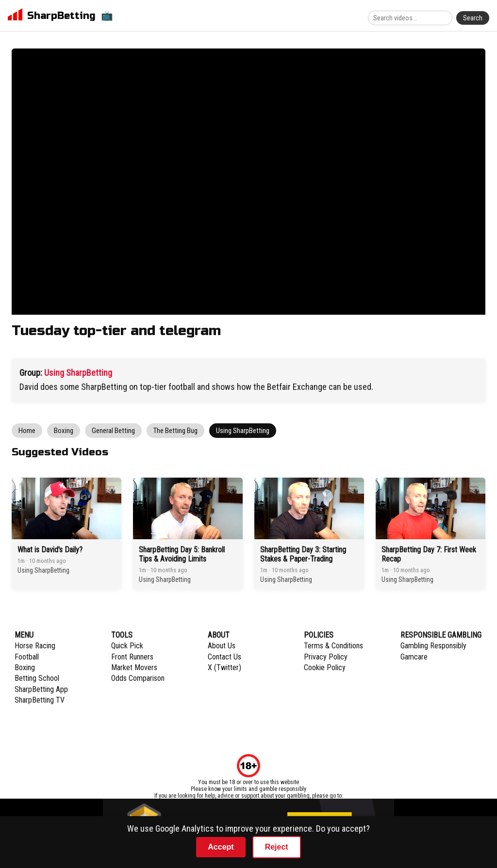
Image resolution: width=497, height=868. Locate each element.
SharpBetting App (41, 689)
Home (27, 431)
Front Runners (132, 657)
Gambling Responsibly (433, 646)
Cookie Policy (325, 667)
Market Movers (134, 667)
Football (27, 657)
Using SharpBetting (78, 373)
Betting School (37, 678)
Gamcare (414, 657)
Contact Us (224, 657)
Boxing (64, 431)
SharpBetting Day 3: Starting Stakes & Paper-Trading (303, 554)
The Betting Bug (175, 431)
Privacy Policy (326, 657)
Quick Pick (127, 646)
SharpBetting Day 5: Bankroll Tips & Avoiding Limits (182, 554)
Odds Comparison (138, 678)
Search (473, 18)
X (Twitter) (224, 667)
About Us (222, 646)
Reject (277, 847)
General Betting (113, 431)
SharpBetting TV (40, 700)
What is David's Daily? (50, 550)
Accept (221, 847)
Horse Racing (35, 646)
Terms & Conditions (333, 646)
